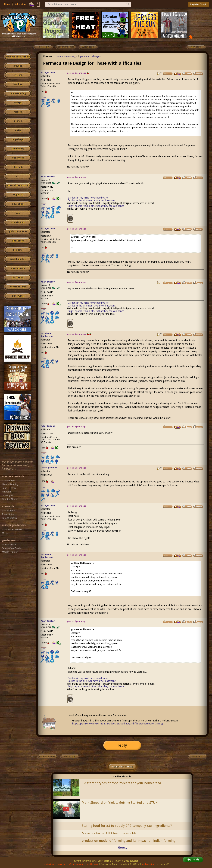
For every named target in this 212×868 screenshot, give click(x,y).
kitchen (18, 121)
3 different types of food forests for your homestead (121, 783)
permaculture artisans (18, 185)
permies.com (18, 268)
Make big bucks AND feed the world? (109, 833)
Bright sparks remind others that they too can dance (96, 206)
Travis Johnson (49, 468)
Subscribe (20, 4)
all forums (18, 296)
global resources (18, 231)
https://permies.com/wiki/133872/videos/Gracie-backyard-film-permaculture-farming (117, 724)
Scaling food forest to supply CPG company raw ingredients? (127, 826)
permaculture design (66, 56)
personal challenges (90, 56)
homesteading (18, 94)
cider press (18, 241)
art (18, 176)
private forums (18, 287)
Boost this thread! (122, 767)
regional (18, 195)
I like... (44, 97)
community (18, 149)
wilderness (18, 158)
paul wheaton (148, 864)
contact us (49, 864)
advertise (61, 864)
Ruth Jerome (48, 72)
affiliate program (76, 864)
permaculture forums (18, 57)
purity (18, 130)
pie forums (18, 278)
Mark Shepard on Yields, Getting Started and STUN (120, 803)
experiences (18, 222)
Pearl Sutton (48, 177)
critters (18, 75)
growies (18, 66)
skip (18, 213)
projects (18, 250)
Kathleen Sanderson (47, 335)
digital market (18, 259)
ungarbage (18, 139)
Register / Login (199, 4)
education (18, 204)
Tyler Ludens (48, 426)
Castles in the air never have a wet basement (92, 200)
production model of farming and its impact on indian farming (129, 841)
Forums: (48, 56)
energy (18, 103)
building (18, 84)
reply (122, 745)
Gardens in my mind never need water (88, 198)
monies (18, 112)
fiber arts (18, 167)
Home (7, 4)
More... (122, 848)
